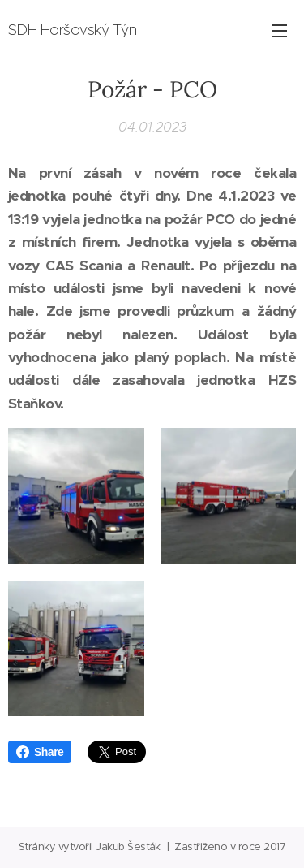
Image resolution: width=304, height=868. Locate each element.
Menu (280, 31)
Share (40, 752)
